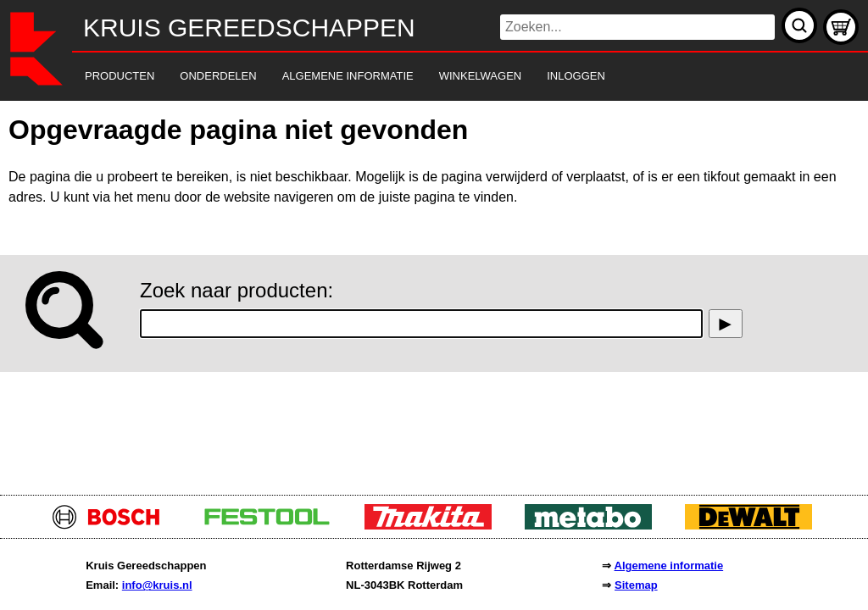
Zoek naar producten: (236, 290)
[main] (434, 294)
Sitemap (636, 585)
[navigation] (411, 77)
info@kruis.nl (157, 585)
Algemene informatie (669, 566)
